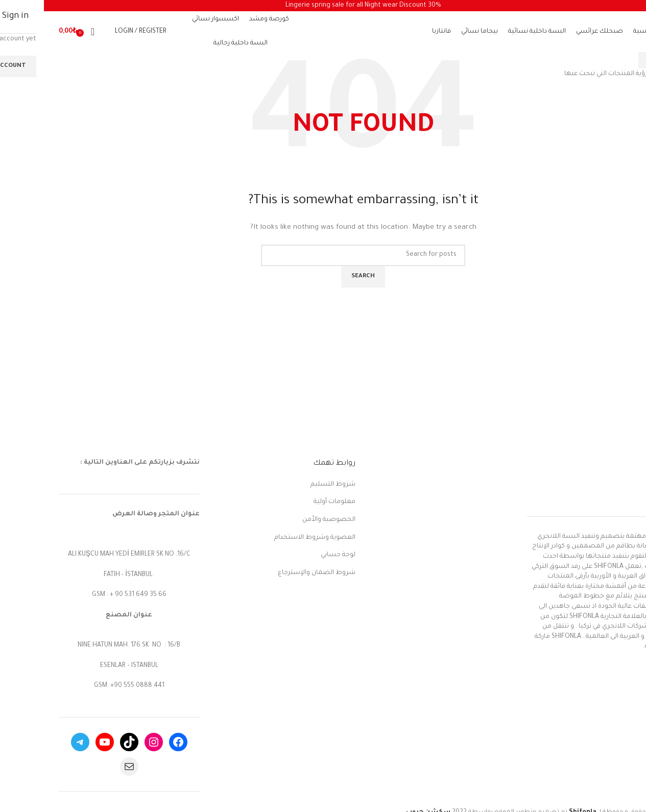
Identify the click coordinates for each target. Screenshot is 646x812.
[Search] (61, 32)
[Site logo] (319, 33)
